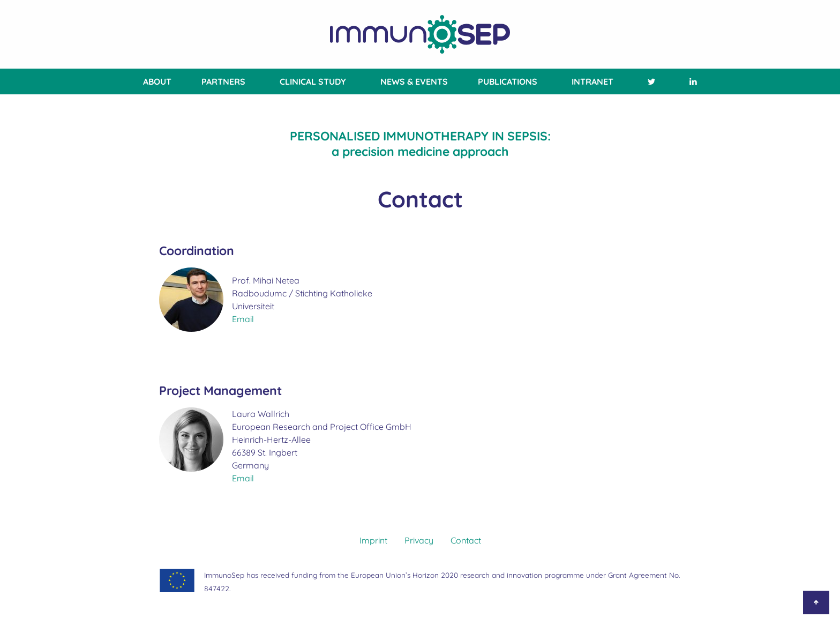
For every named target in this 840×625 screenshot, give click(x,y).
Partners (223, 81)
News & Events (414, 81)
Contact (466, 540)
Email (243, 319)
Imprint (373, 540)
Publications (508, 81)
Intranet (592, 81)
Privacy (419, 540)
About (157, 81)
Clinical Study (313, 81)
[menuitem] (155, 81)
